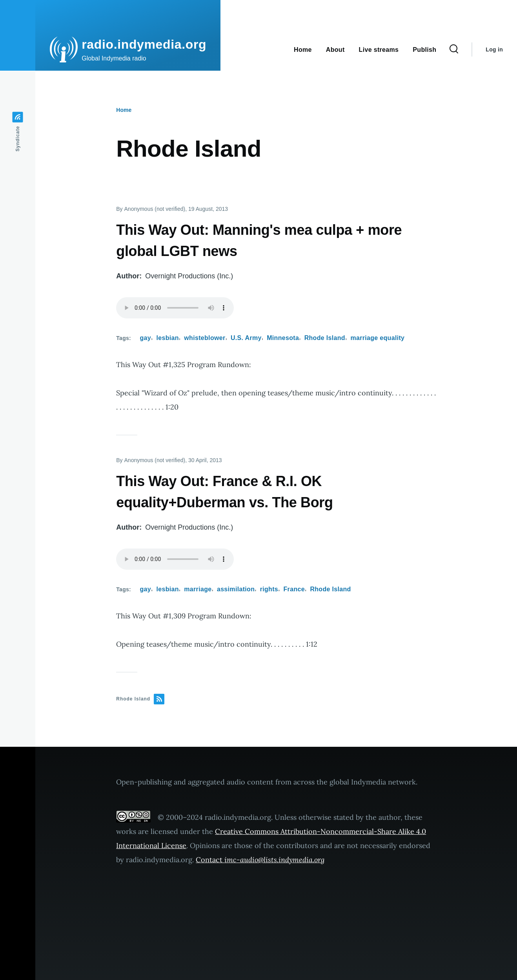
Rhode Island (325, 338)
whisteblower (205, 338)
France (294, 589)
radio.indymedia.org (144, 44)
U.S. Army (246, 338)
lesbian (167, 338)
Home (124, 110)
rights (269, 589)
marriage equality (377, 338)
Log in (494, 49)
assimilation (236, 589)
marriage (198, 589)
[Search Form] (454, 49)
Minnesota (283, 338)
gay (146, 338)
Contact (260, 860)
